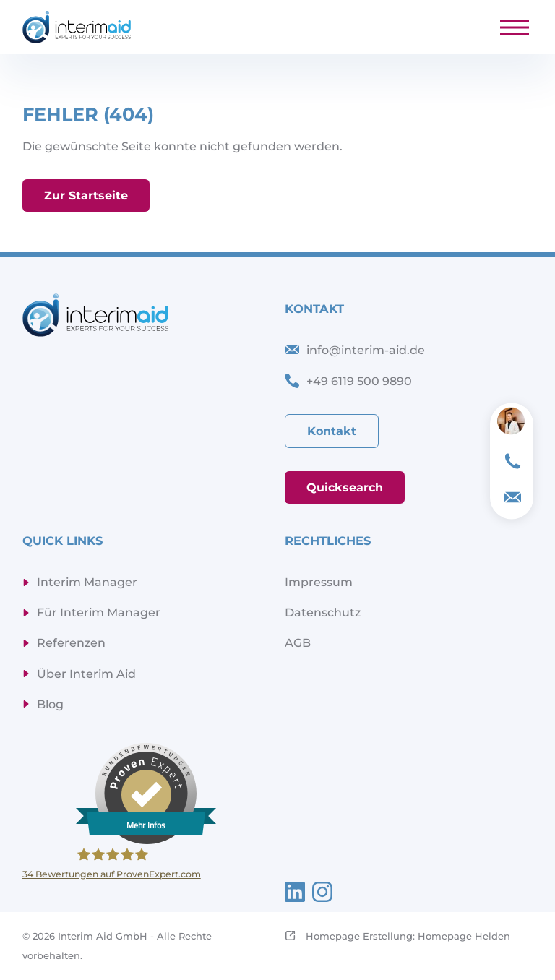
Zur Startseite (86, 196)
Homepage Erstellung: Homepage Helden (406, 936)
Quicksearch (345, 487)
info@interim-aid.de (366, 350)
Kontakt (332, 431)
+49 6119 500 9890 (359, 381)
